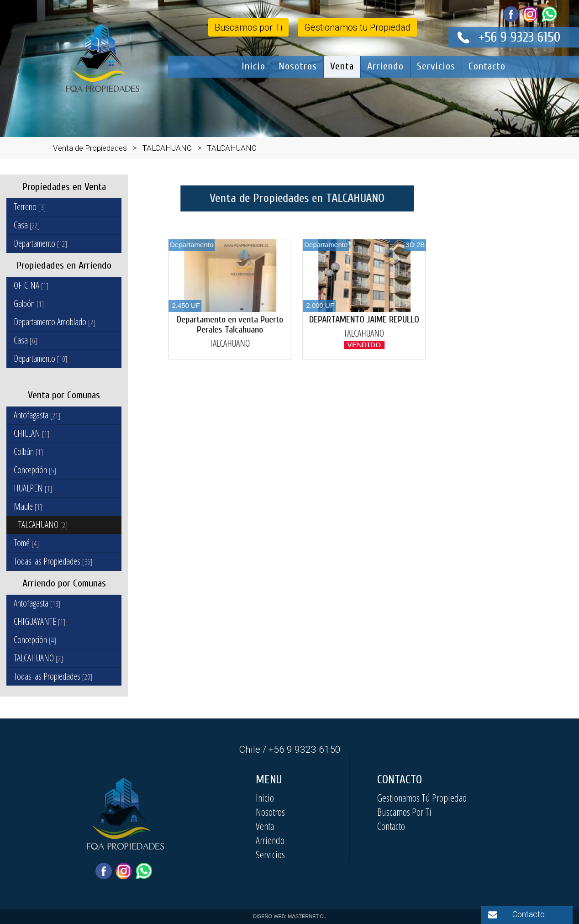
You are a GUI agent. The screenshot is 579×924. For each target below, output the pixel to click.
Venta (342, 66)
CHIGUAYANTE (39, 621)
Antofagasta (37, 415)
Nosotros (298, 66)
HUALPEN (33, 488)
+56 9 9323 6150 (520, 37)
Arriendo (385, 66)
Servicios (436, 66)
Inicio (253, 66)
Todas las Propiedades (53, 561)
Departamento (40, 243)
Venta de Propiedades (90, 148)
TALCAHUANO (43, 525)
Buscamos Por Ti (404, 812)
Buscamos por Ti (248, 27)
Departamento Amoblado (55, 322)
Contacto (487, 66)
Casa (27, 225)
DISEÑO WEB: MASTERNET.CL (289, 916)
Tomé (26, 543)
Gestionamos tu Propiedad (357, 27)
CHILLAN (32, 433)
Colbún (28, 451)
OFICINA (31, 285)
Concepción (35, 470)
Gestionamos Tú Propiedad (422, 797)
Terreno (30, 207)
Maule (28, 506)
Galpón (29, 304)
